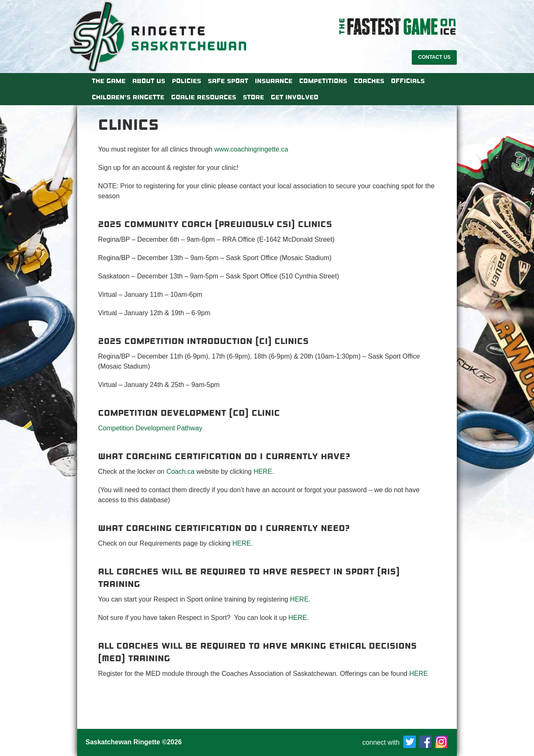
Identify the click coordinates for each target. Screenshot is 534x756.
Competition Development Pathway (150, 428)
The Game (109, 81)
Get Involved (295, 97)
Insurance (274, 81)
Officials (408, 81)
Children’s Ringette (128, 97)
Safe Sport (228, 81)
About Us (149, 81)
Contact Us (434, 57)
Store (253, 97)
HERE (419, 674)
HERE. (264, 472)
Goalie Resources (204, 97)
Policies (186, 81)
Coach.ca (181, 472)
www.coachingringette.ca (251, 149)
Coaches (369, 81)
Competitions (323, 81)
